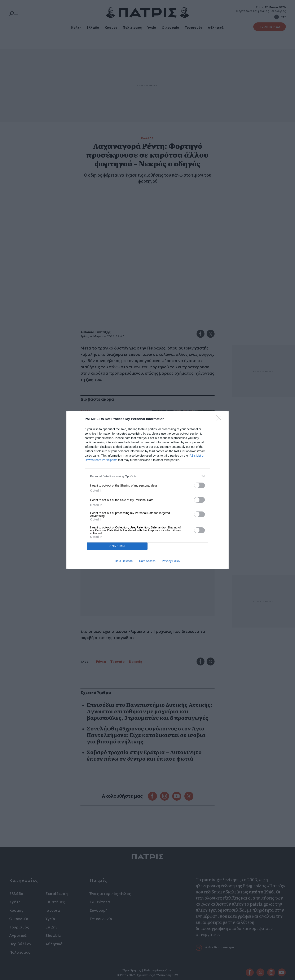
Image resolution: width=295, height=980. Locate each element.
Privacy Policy (171, 561)
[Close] (220, 419)
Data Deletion (124, 561)
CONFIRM (117, 546)
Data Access (147, 561)
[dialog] (147, 490)
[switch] (199, 485)
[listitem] (147, 476)
